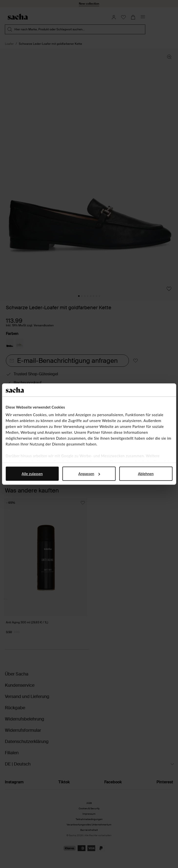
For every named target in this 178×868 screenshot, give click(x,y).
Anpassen (89, 474)
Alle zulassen (32, 474)
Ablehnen (146, 474)
